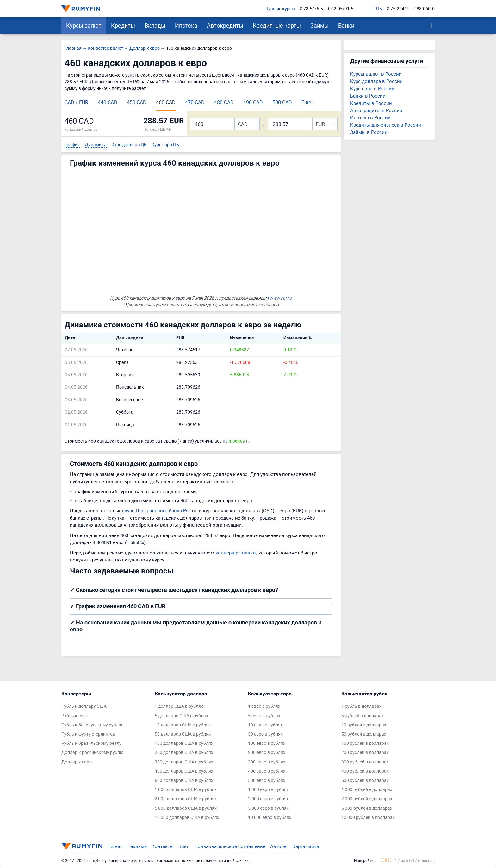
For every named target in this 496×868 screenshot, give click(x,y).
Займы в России (369, 132)
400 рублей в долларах (365, 771)
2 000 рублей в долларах (367, 799)
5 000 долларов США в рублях (186, 808)
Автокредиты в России (376, 110)
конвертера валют (236, 553)
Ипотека (186, 25)
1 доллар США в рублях (179, 706)
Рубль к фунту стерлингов (88, 734)
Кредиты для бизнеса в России (386, 125)
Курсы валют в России (376, 74)
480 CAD (224, 102)
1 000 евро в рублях (268, 790)
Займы (319, 25)
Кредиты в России (371, 103)
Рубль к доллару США (84, 706)
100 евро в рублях (267, 743)
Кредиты (123, 25)
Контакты (163, 846)
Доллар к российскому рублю (92, 753)
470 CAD (195, 102)
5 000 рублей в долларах (367, 808)
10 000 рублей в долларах (368, 817)
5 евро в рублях (264, 716)
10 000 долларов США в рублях (187, 817)
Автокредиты (225, 25)
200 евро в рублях (267, 753)
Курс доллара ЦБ (129, 145)
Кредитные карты (277, 25)
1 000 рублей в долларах (367, 790)
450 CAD (137, 102)
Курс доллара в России (376, 81)
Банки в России (368, 96)
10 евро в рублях (265, 725)
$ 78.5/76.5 (311, 9)
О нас (117, 846)
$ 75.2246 (397, 9)
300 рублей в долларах (365, 762)
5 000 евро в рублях (268, 808)
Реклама (137, 846)
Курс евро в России (372, 88)
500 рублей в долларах (365, 780)
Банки (346, 25)
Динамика (96, 145)
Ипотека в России (370, 117)
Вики (184, 846)
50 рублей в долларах (364, 734)
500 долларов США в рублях (184, 780)
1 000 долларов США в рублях (186, 790)
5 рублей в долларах (363, 716)
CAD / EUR (76, 102)
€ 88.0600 (423, 9)
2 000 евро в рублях (268, 799)
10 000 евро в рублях (270, 817)
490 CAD (253, 102)
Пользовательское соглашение (230, 846)
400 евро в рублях (267, 771)
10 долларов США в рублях (183, 725)
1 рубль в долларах (361, 706)
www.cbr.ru (281, 298)
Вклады (155, 25)
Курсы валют (84, 25)
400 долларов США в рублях (184, 771)
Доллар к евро (77, 762)
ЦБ (377, 9)
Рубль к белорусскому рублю (92, 725)
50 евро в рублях (265, 734)
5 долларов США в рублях (181, 716)
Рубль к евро (75, 716)
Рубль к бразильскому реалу (91, 743)
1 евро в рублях (264, 706)
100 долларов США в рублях (184, 743)
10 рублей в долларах (364, 725)
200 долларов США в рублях (184, 753)
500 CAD (282, 102)
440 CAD (108, 102)
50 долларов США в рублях (183, 734)
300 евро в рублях (267, 762)
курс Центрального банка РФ (157, 510)
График (72, 145)
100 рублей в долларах (365, 743)
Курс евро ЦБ (165, 145)
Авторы (279, 846)
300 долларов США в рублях (184, 762)
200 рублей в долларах (365, 753)
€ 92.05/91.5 (341, 9)
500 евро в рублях (267, 780)
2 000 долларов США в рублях (186, 799)
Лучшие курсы (278, 9)
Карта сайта (306, 846)
